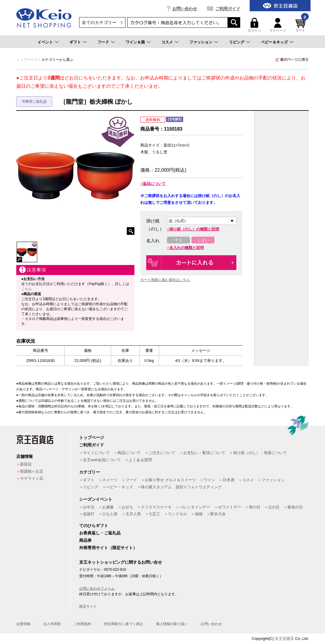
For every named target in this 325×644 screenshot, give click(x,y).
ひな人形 (110, 514)
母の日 (255, 507)
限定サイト (88, 606)
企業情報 (23, 624)
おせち (127, 507)
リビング (237, 42)
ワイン (209, 480)
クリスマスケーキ (156, 507)
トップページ (92, 438)
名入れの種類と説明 (187, 248)
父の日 (274, 507)
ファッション (201, 42)
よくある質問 (140, 460)
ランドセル (177, 514)
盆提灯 (89, 514)
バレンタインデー (195, 507)
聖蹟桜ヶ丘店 (32, 471)
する (178, 240)
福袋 (199, 514)
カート (301, 25)
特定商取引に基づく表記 (123, 624)
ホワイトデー (230, 507)
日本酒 (229, 480)
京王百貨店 (284, 639)
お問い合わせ (185, 9)
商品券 (85, 540)
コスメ (167, 42)
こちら (27, 289)
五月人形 (133, 514)
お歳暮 (108, 507)
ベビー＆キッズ (274, 42)
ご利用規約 (82, 624)
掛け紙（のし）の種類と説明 (194, 229)
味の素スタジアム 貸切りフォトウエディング (181, 487)
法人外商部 (52, 624)
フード (103, 42)
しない (203, 240)
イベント (45, 42)
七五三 (154, 514)
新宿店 (26, 464)
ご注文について (162, 453)
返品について (154, 184)
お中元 (89, 507)
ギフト (75, 42)
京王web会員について (102, 460)
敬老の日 (295, 507)
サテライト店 (32, 478)
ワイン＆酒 (135, 42)
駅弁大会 (218, 514)
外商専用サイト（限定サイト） (108, 548)
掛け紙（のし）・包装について (260, 453)
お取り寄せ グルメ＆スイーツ (170, 480)
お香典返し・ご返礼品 (100, 533)
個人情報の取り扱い (172, 624)
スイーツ (110, 480)
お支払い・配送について (204, 453)
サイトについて (96, 453)
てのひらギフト (94, 526)
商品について (129, 453)
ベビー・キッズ (120, 487)
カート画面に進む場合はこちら (165, 280)
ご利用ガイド (228, 9)
